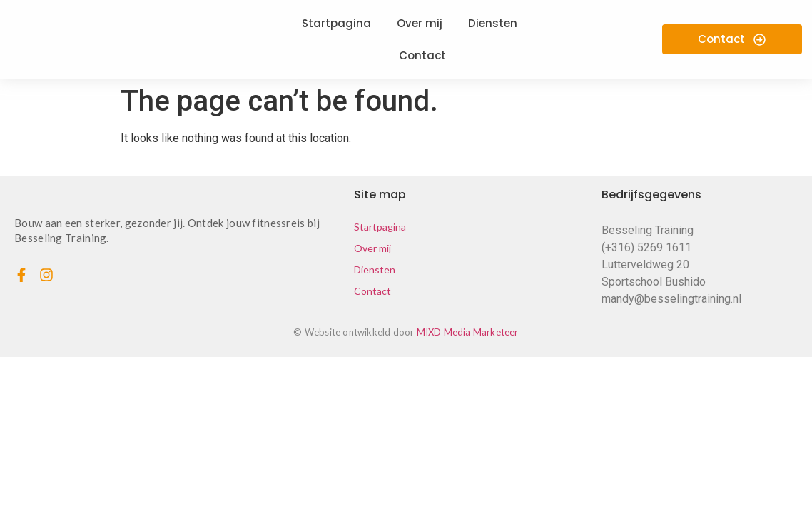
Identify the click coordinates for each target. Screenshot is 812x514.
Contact (372, 291)
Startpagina (380, 227)
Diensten (375, 269)
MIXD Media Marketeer (468, 332)
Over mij (372, 248)
